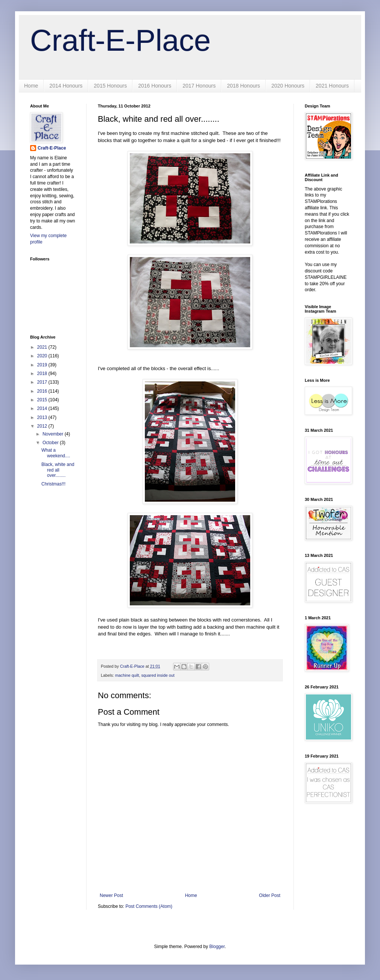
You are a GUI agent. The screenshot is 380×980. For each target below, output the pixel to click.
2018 (43, 374)
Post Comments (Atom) (149, 906)
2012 (43, 426)
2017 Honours (199, 86)
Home (31, 86)
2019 (43, 365)
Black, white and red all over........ (58, 470)
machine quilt (127, 675)
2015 (43, 400)
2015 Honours (110, 86)
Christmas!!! (53, 484)
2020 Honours (288, 86)
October (51, 443)
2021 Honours (332, 86)
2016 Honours (155, 86)
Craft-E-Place (120, 40)
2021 (43, 347)
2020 (43, 356)
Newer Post (111, 895)
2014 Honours (66, 86)
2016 (43, 391)
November (54, 434)
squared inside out (158, 675)
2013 (43, 417)
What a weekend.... (56, 453)
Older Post (270, 895)
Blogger (217, 947)
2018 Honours (243, 86)
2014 (43, 408)
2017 (43, 382)
